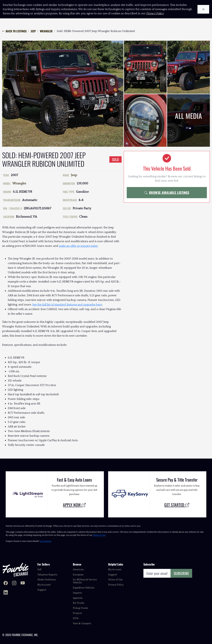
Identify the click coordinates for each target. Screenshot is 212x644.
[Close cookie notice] (203, 9)
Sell (39, 570)
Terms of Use (99, 535)
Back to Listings (14, 31)
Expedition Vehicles (84, 588)
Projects (77, 613)
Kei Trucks (79, 603)
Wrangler (46, 31)
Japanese (78, 598)
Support (42, 590)
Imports (77, 593)
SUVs (76, 618)
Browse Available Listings (167, 193)
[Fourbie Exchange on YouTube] (23, 583)
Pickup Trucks (80, 608)
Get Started (177, 505)
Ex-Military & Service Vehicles (85, 581)
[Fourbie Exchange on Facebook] (6, 583)
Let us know (46, 541)
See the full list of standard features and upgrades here (67, 305)
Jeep (33, 31)
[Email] (157, 573)
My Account (44, 585)
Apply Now (74, 505)
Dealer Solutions (47, 580)
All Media (189, 121)
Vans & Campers (82, 623)
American (78, 570)
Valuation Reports (47, 575)
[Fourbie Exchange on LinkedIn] (6, 593)
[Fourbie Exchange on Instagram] (14, 583)
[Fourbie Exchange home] (15, 570)
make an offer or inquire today (78, 246)
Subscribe (181, 573)
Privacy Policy (116, 585)
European (78, 575)
